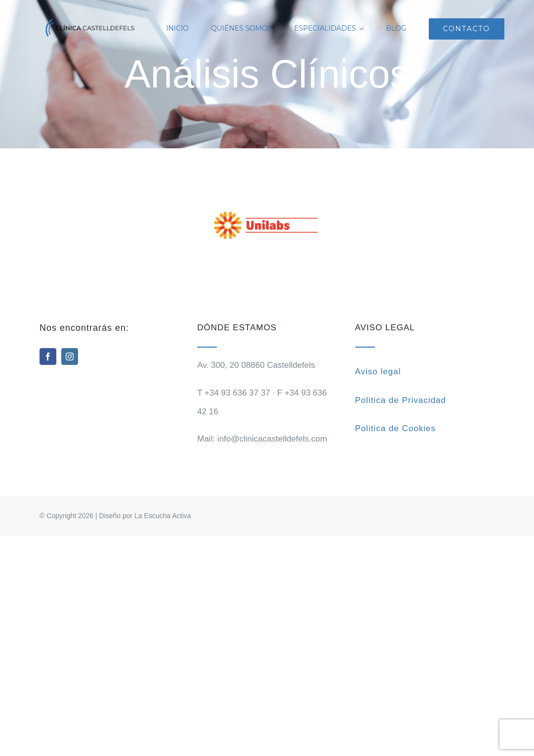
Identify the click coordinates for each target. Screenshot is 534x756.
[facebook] (48, 356)
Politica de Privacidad (401, 400)
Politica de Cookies (396, 428)
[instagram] (70, 356)
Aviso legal (378, 372)
